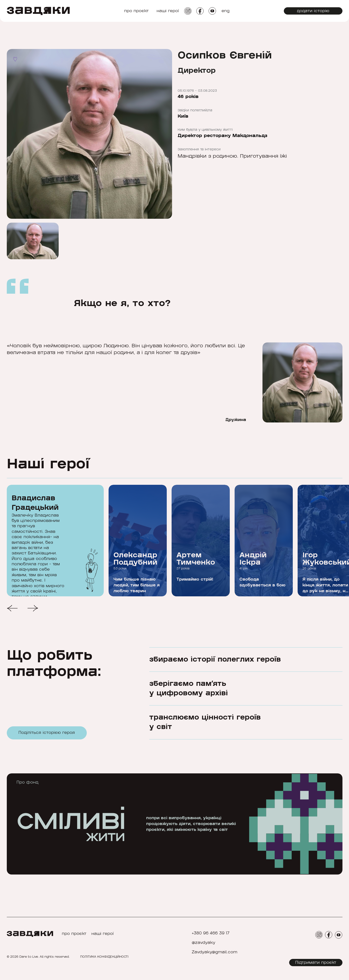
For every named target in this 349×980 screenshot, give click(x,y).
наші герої (168, 11)
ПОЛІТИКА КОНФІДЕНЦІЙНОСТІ (104, 957)
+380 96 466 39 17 (210, 933)
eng (226, 11)
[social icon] (188, 11)
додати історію (313, 11)
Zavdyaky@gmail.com (214, 952)
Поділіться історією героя (47, 735)
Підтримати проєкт (316, 963)
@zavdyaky (203, 943)
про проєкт (136, 11)
